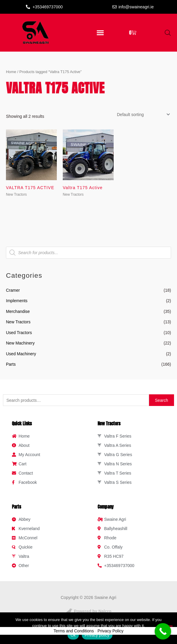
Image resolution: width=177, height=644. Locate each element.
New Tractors (18, 322)
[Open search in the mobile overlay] (168, 33)
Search (162, 400)
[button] (100, 33)
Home (11, 72)
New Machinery (20, 343)
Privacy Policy (111, 631)
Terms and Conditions (74, 631)
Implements (17, 301)
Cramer (13, 290)
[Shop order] (142, 115)
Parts (11, 364)
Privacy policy (97, 635)
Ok (73, 635)
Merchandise (18, 311)
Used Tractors (19, 333)
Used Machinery (21, 354)
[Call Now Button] (163, 631)
